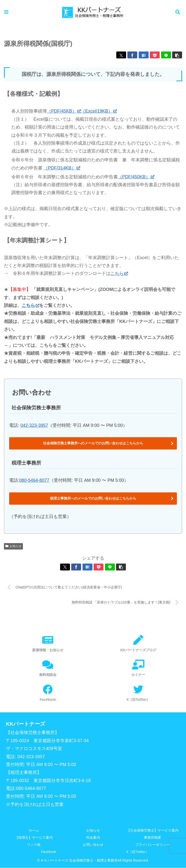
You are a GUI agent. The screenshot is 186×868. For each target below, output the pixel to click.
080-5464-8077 (34, 480)
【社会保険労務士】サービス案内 (152, 831)
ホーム (34, 831)
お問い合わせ (93, 845)
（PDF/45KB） (64, 111)
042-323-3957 (34, 425)
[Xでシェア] (121, 55)
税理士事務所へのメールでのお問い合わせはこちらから (93, 498)
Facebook (48, 852)
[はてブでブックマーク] (144, 55)
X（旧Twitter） (138, 852)
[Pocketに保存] (155, 55)
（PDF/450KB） (136, 177)
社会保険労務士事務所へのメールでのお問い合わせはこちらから (93, 443)
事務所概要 (152, 838)
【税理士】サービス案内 (34, 838)
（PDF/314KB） (62, 168)
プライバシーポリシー (152, 845)
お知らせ (13, 546)
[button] (177, 55)
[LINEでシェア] (166, 55)
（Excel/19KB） (99, 111)
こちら (119, 273)
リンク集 (34, 845)
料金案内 (93, 838)
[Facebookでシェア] (132, 55)
